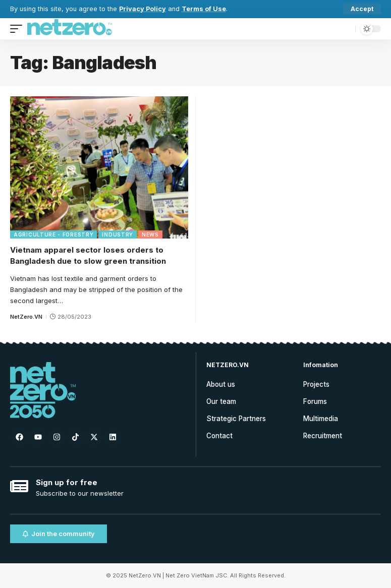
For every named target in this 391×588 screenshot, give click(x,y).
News (150, 234)
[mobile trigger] (19, 29)
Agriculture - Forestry (53, 234)
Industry (118, 234)
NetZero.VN (26, 317)
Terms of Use (204, 9)
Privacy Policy (143, 9)
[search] (345, 29)
